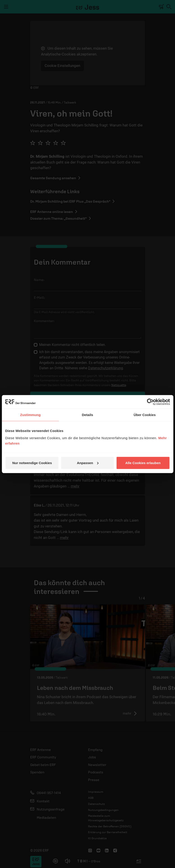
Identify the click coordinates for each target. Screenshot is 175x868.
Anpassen (88, 463)
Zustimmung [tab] (30, 415)
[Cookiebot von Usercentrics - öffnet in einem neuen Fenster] (150, 402)
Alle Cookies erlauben (143, 463)
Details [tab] (88, 415)
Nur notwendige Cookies (32, 463)
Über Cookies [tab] (145, 415)
